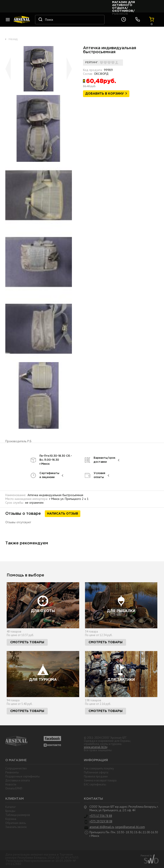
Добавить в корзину (105, 94)
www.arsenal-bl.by (96, 747)
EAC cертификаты (95, 784)
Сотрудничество (16, 768)
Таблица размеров (18, 815)
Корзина (11, 819)
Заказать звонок (16, 827)
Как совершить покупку (99, 768)
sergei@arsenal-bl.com (130, 827)
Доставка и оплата (18, 780)
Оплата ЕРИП (14, 788)
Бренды (10, 811)
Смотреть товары (27, 642)
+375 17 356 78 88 (101, 816)
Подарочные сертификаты (23, 776)
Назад (13, 39)
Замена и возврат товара (100, 780)
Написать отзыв (63, 514)
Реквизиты (12, 772)
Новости (11, 784)
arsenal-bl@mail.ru (102, 827)
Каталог (11, 807)
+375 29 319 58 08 (101, 821)
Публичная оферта (96, 772)
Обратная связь (16, 823)
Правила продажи (96, 776)
